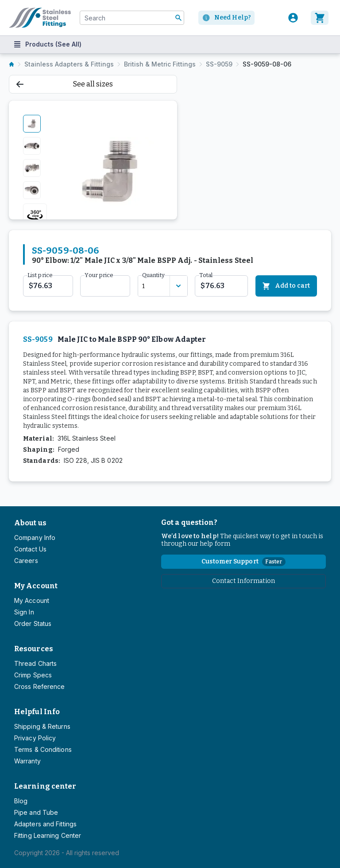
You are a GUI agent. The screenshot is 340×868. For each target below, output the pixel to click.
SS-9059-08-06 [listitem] (267, 64)
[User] (293, 18)
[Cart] (321, 18)
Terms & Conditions (43, 749)
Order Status (33, 624)
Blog (21, 801)
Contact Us (30, 549)
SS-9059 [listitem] (219, 64)
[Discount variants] (178, 286)
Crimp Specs (33, 675)
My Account (36, 586)
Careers (26, 561)
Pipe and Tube (36, 812)
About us (30, 523)
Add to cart (286, 286)
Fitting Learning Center (48, 835)
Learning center (45, 786)
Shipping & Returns (42, 726)
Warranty (27, 761)
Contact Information (244, 581)
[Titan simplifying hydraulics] (40, 18)
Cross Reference (39, 686)
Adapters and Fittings (45, 824)
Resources (34, 649)
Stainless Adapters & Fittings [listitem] (69, 64)
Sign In (24, 612)
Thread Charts (35, 663)
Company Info (35, 538)
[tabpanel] (109, 171)
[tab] (32, 124)
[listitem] (12, 64)
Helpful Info (37, 712)
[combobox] (132, 18)
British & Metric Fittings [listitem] (160, 64)
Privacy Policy (35, 738)
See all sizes (65, 84)
